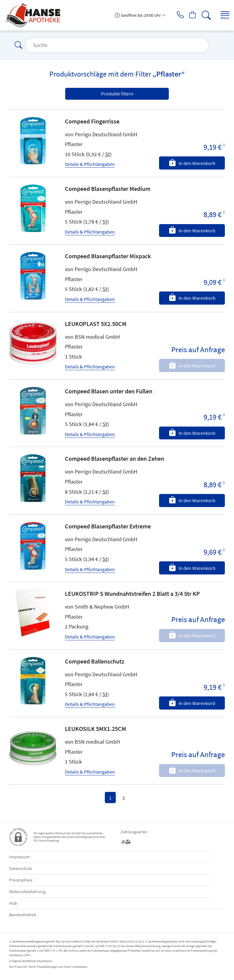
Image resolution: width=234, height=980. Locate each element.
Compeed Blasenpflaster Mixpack (108, 256)
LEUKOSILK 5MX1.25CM (96, 729)
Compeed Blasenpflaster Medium (108, 189)
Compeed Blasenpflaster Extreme (108, 526)
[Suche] (205, 15)
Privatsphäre (21, 880)
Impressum (19, 857)
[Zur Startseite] (35, 15)
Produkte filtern (117, 94)
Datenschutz (21, 868)
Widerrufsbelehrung (27, 892)
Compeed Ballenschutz (95, 661)
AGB (13, 903)
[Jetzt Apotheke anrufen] (176, 15)
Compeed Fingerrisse (92, 121)
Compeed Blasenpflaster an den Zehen (115, 458)
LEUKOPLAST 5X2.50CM (96, 324)
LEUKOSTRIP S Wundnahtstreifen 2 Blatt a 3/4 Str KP (132, 594)
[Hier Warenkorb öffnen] (191, 15)
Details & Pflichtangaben (90, 164)
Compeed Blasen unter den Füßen (109, 391)
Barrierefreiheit (23, 915)
